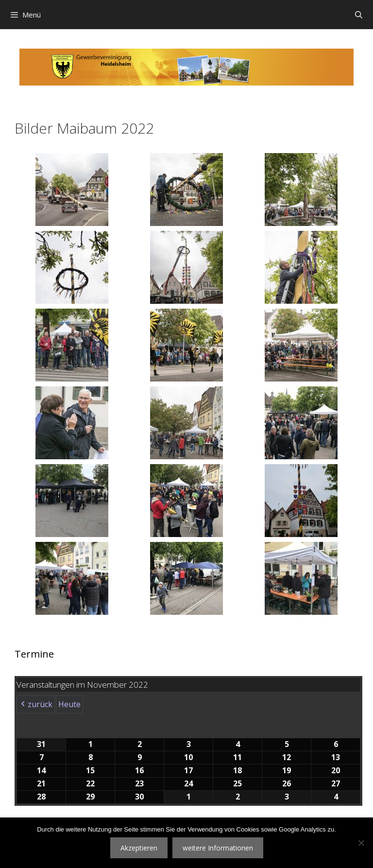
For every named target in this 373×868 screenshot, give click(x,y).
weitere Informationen (218, 848)
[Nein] (361, 843)
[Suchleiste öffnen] (359, 15)
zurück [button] (36, 705)
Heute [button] (69, 704)
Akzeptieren (139, 848)
